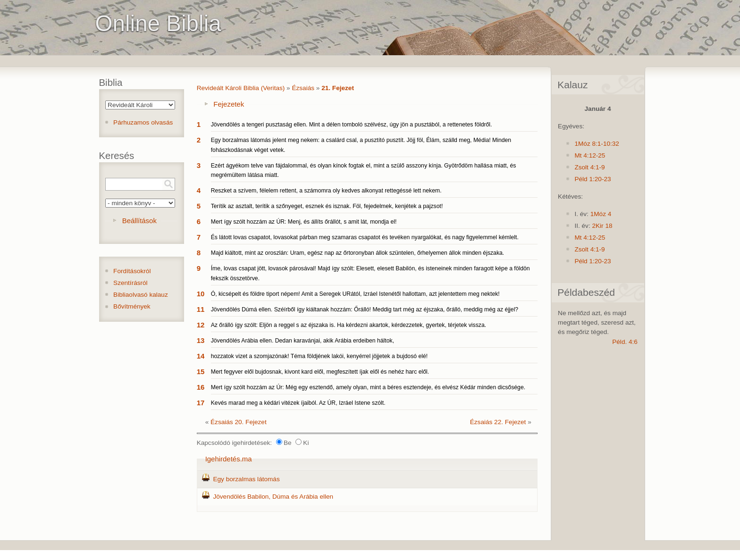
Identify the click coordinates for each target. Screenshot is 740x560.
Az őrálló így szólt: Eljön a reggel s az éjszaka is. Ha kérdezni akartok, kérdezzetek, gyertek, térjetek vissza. (349, 325)
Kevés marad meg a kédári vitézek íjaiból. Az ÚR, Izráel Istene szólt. (298, 403)
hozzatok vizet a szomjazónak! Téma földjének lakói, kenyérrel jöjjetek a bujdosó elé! (320, 356)
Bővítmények (132, 306)
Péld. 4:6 (625, 342)
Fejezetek (229, 104)
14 (201, 356)
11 (201, 309)
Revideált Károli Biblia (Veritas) (241, 88)
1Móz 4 (601, 214)
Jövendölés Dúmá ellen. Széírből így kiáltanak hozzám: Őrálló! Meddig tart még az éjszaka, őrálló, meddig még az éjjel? (365, 309)
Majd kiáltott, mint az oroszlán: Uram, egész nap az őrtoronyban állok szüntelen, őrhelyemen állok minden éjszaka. (358, 253)
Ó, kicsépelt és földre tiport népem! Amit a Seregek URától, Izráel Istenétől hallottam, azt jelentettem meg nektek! (355, 294)
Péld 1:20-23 (593, 179)
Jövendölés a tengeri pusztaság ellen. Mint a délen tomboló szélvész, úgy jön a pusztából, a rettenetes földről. (352, 125)
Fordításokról (132, 271)
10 (201, 294)
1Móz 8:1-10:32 (597, 144)
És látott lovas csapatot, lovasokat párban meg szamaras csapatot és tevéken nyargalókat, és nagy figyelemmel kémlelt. (365, 237)
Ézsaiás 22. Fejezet (498, 422)
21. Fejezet (338, 88)
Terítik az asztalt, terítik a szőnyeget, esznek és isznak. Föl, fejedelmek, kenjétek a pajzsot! (327, 206)
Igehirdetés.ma (229, 459)
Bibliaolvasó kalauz (141, 295)
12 (201, 325)
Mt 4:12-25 (590, 155)
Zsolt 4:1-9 (589, 167)
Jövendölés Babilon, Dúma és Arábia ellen (273, 497)
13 (201, 340)
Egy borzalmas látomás (246, 479)
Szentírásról (130, 283)
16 (201, 387)
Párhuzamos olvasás (143, 122)
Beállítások (139, 221)
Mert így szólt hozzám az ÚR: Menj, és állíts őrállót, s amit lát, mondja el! (304, 222)
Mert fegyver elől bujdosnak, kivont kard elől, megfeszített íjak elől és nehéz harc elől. (320, 372)
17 (201, 403)
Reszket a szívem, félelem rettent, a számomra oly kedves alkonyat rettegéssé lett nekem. (326, 191)
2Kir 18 (602, 226)
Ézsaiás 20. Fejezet (239, 422)
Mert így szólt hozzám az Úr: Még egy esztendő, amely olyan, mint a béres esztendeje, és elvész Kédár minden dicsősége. (368, 387)
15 (201, 372)
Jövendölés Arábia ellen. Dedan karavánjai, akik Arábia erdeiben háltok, (303, 341)
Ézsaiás (303, 88)
